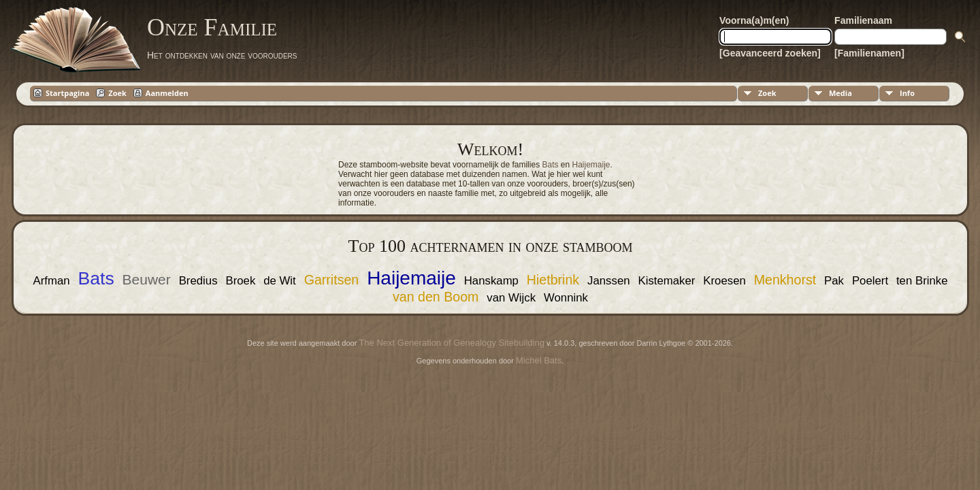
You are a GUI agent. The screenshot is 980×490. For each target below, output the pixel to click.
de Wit (280, 281)
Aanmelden (167, 93)
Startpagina (67, 93)
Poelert (870, 281)
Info (907, 93)
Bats (550, 165)
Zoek (767, 93)
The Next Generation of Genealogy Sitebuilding (451, 343)
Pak (834, 281)
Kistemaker (666, 281)
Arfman (51, 281)
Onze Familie (212, 27)
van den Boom (436, 297)
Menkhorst (785, 280)
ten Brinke (922, 281)
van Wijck (511, 298)
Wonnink (566, 298)
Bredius (198, 281)
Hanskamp (491, 281)
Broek (240, 281)
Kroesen (724, 281)
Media (840, 93)
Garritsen (332, 280)
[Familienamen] (869, 53)
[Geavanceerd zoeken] (770, 53)
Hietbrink (553, 280)
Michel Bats (539, 360)
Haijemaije (591, 165)
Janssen (609, 281)
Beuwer (147, 279)
